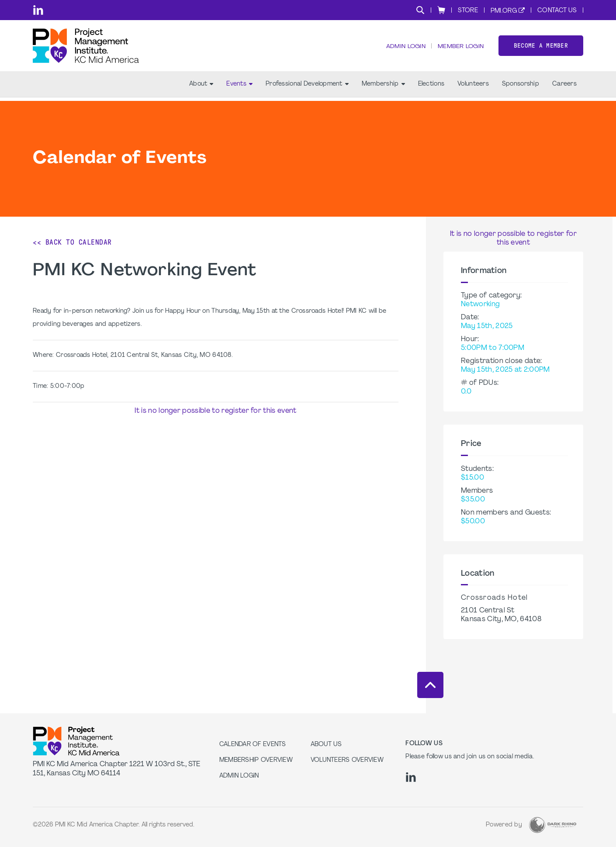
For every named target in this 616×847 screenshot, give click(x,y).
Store (468, 11)
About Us (326, 745)
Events (239, 88)
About (201, 88)
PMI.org (504, 11)
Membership (383, 88)
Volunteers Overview (347, 760)
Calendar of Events (253, 745)
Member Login (460, 48)
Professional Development (307, 88)
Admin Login (404, 48)
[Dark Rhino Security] (553, 825)
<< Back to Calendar (72, 242)
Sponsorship (521, 88)
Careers (564, 88)
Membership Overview (256, 760)
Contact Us (557, 11)
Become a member (541, 47)
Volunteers (473, 88)
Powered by (504, 825)
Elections (431, 88)
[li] (38, 10)
